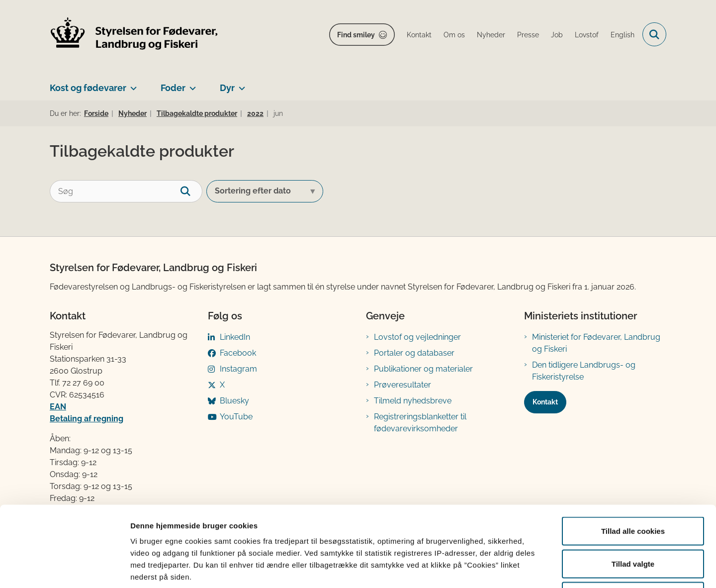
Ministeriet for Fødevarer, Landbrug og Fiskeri (596, 343)
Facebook (238, 353)
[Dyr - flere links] (240, 84)
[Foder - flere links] (191, 84)
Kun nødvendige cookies (633, 523)
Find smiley (356, 35)
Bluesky (234, 401)
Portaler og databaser (414, 353)
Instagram (238, 369)
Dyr (227, 88)
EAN (58, 407)
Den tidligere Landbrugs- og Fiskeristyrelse (584, 371)
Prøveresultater (403, 385)
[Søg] (126, 191)
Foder (173, 88)
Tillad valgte (633, 490)
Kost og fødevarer (88, 88)
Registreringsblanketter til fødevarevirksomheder (420, 423)
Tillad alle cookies (633, 457)
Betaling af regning (87, 419)
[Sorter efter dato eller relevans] (265, 191)
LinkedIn (235, 337)
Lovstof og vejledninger (417, 337)
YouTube (236, 417)
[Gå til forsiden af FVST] (134, 35)
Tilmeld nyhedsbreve (413, 401)
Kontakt (545, 402)
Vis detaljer (517, 568)
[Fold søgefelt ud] (654, 34)
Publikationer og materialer (423, 369)
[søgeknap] (191, 191)
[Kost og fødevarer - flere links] (132, 84)
